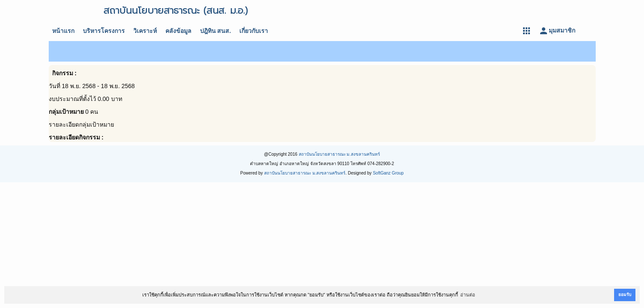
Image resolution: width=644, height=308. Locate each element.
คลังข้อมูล (178, 31)
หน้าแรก (63, 31)
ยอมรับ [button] (625, 295)
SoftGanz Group (388, 173)
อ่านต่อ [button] (468, 295)
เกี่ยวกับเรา (254, 31)
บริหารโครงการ (104, 31)
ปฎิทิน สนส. (216, 31)
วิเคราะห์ (145, 31)
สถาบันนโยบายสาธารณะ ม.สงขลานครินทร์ (340, 154)
